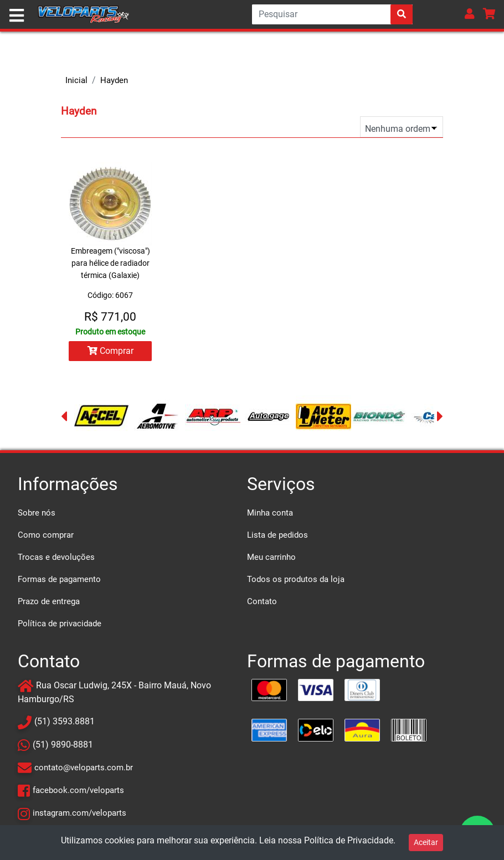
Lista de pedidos (277, 535)
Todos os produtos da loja (296, 579)
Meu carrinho (271, 557)
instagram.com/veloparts (79, 813)
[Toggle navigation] (17, 16)
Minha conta (270, 513)
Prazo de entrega (49, 601)
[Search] (332, 14)
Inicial (76, 80)
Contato (262, 601)
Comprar (110, 351)
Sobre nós (37, 513)
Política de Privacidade (349, 840)
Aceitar (426, 842)
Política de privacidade (60, 624)
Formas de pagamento (59, 579)
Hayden (114, 80)
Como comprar (46, 535)
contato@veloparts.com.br (84, 768)
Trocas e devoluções (56, 557)
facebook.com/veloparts (78, 790)
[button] (470, 14)
